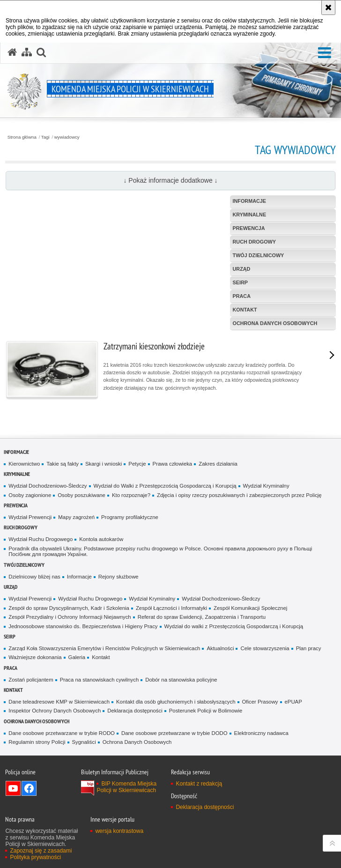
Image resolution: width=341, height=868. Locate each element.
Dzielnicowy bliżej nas (34, 577)
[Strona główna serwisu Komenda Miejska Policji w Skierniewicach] (12, 52)
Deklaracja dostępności (135, 711)
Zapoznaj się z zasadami (41, 851)
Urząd (11, 587)
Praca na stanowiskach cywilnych (100, 680)
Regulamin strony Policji (37, 742)
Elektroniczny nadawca (261, 733)
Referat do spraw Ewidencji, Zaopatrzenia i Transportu (202, 617)
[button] (325, 53)
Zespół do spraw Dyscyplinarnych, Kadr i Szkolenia (69, 608)
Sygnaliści (84, 742)
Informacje (16, 452)
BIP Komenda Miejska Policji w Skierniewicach (126, 787)
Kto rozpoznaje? (131, 495)
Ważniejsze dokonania (35, 657)
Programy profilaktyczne (130, 517)
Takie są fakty (63, 464)
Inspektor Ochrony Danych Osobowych (55, 711)
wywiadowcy (67, 137)
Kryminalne (17, 474)
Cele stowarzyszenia (265, 648)
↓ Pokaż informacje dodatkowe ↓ (170, 180)
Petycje (137, 464)
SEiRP (10, 636)
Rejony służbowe (119, 577)
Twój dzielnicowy (24, 565)
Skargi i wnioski (104, 464)
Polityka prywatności (35, 857)
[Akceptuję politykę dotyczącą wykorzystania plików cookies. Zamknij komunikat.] (328, 7)
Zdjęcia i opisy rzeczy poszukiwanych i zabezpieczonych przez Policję (239, 495)
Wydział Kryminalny (266, 486)
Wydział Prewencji (30, 517)
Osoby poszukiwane (82, 495)
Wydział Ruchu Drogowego (41, 539)
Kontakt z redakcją (199, 784)
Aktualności (220, 648)
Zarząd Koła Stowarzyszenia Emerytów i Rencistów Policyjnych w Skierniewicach (104, 648)
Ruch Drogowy (21, 527)
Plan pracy (309, 648)
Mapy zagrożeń (76, 517)
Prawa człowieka (173, 464)
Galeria (77, 657)
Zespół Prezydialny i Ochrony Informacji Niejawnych (70, 617)
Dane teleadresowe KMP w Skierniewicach (59, 702)
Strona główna (22, 137)
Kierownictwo (24, 464)
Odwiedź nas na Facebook (29, 788)
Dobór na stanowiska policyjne (181, 680)
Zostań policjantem (31, 680)
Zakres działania (218, 464)
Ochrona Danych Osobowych (37, 721)
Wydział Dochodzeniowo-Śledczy (48, 486)
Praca (11, 668)
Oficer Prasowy (260, 702)
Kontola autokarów (101, 539)
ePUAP (293, 702)
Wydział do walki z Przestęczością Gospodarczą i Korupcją (234, 626)
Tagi (45, 137)
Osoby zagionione (30, 495)
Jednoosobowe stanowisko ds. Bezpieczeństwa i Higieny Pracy (83, 626)
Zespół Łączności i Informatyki (171, 608)
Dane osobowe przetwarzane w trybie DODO (174, 733)
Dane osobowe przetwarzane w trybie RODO (62, 733)
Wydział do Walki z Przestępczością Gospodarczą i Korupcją (165, 486)
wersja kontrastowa (119, 831)
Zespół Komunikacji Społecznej (250, 608)
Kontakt (101, 657)
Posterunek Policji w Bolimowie (206, 711)
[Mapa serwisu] (27, 52)
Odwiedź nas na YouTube (13, 788)
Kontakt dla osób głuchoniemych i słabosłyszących (176, 702)
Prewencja (16, 505)
